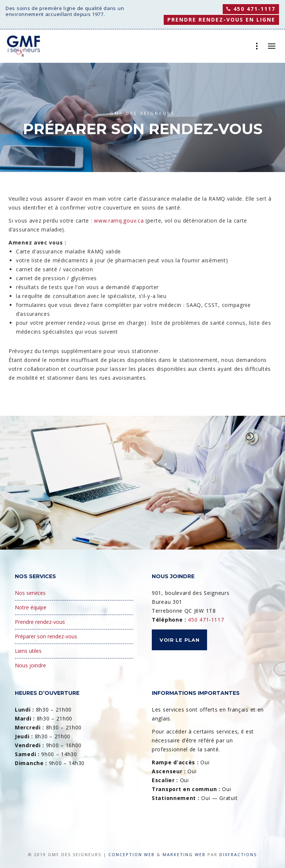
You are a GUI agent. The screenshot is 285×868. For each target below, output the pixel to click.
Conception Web (132, 854)
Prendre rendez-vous (40, 622)
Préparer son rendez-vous (46, 636)
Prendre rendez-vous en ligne (221, 20)
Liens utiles (28, 651)
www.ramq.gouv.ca (119, 221)
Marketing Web (184, 854)
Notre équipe (31, 607)
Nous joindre (30, 665)
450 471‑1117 (251, 9)
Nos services (30, 593)
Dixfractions (238, 854)
